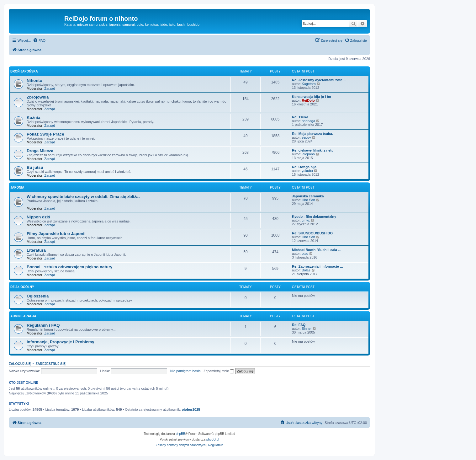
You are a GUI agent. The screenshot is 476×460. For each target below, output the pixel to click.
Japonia (17, 187)
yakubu (307, 171)
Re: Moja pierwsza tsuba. (312, 134)
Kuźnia (33, 118)
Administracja (23, 316)
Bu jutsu (35, 167)
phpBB (181, 434)
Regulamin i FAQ (43, 325)
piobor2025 (191, 409)
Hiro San (308, 200)
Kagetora (309, 84)
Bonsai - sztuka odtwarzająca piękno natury (69, 267)
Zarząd (50, 88)
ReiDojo (308, 100)
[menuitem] (39, 40)
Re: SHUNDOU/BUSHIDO (312, 233)
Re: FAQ (299, 325)
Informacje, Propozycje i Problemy (60, 342)
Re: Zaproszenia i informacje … (318, 266)
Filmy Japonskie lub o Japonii (56, 234)
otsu (305, 254)
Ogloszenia (38, 296)
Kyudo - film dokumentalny (314, 217)
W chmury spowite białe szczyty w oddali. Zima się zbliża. (83, 197)
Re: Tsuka (300, 117)
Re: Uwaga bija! (305, 167)
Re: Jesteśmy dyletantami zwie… (319, 80)
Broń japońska (24, 71)
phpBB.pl (213, 439)
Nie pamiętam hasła (185, 371)
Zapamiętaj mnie (219, 371)
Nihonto (34, 80)
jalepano (308, 154)
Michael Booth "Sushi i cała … (317, 250)
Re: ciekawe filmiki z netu (313, 150)
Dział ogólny (22, 287)
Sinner (307, 329)
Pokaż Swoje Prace (45, 134)
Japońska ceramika (308, 196)
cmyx (306, 220)
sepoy (306, 137)
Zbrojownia (38, 97)
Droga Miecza (40, 151)
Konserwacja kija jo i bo (312, 97)
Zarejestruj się (50, 364)
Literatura (36, 250)
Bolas (306, 270)
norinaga (308, 121)
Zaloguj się (20, 364)
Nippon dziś (38, 217)
